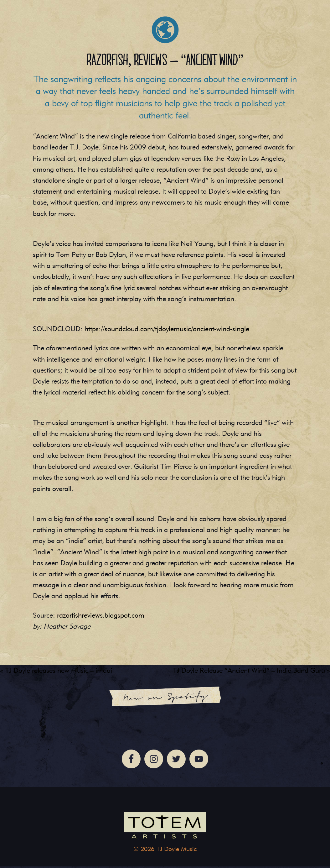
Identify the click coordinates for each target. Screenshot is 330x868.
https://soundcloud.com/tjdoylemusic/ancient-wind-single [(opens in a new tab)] (167, 331)
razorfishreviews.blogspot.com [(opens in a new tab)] (101, 617)
